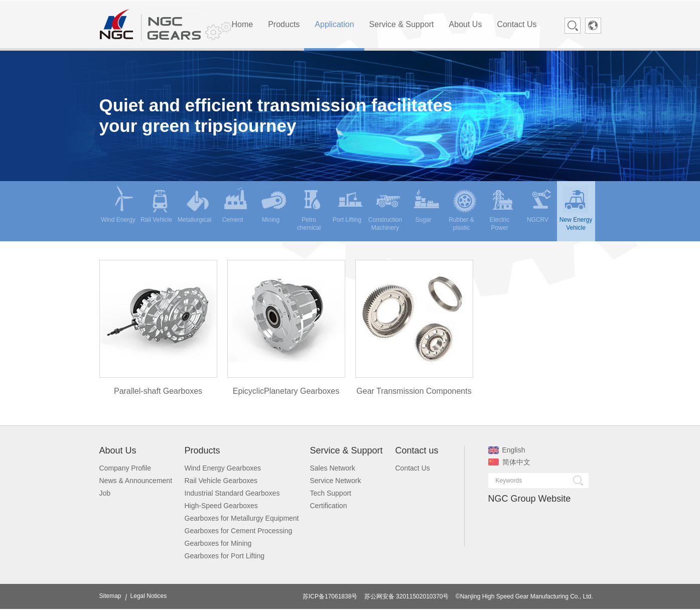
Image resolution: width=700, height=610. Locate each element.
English (507, 450)
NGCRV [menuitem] (540, 205)
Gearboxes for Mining (218, 543)
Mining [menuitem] (274, 205)
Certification (329, 506)
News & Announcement (136, 481)
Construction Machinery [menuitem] (385, 208)
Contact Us (413, 468)
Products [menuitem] (284, 24)
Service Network (336, 481)
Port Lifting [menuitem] (348, 205)
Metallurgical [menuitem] (194, 205)
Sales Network (333, 468)
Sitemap (110, 596)
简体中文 (509, 462)
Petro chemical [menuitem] (311, 208)
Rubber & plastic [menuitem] (463, 208)
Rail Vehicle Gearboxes (221, 481)
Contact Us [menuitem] (517, 24)
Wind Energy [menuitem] (118, 205)
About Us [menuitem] (466, 24)
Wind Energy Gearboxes (223, 468)
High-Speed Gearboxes (221, 506)
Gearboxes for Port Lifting (225, 556)
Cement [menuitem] (235, 205)
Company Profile (125, 468)
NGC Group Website (530, 499)
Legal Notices (149, 596)
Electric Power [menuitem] (503, 208)
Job (105, 493)
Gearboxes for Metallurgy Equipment (242, 518)
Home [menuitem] (243, 24)
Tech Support (331, 493)
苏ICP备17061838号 (330, 596)
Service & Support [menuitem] (402, 24)
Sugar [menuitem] (427, 205)
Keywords (509, 481)
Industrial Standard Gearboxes (232, 493)
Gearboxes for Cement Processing (239, 531)
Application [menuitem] (334, 24)
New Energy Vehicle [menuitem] (576, 208)
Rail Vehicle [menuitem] (156, 205)
